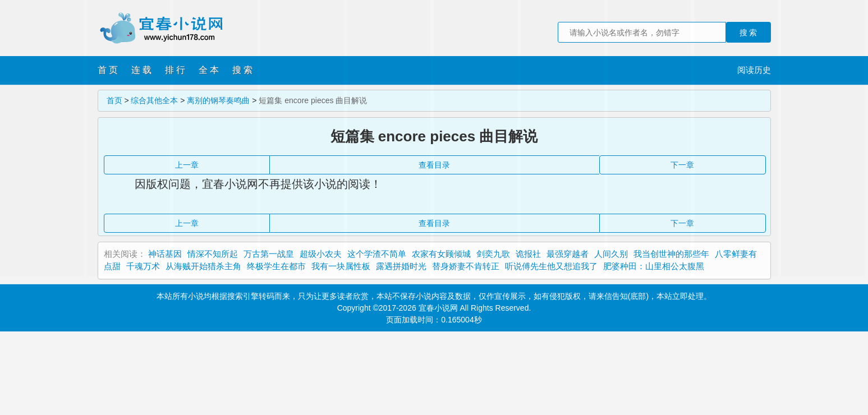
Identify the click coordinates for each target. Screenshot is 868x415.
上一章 (187, 223)
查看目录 (434, 223)
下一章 (682, 223)
